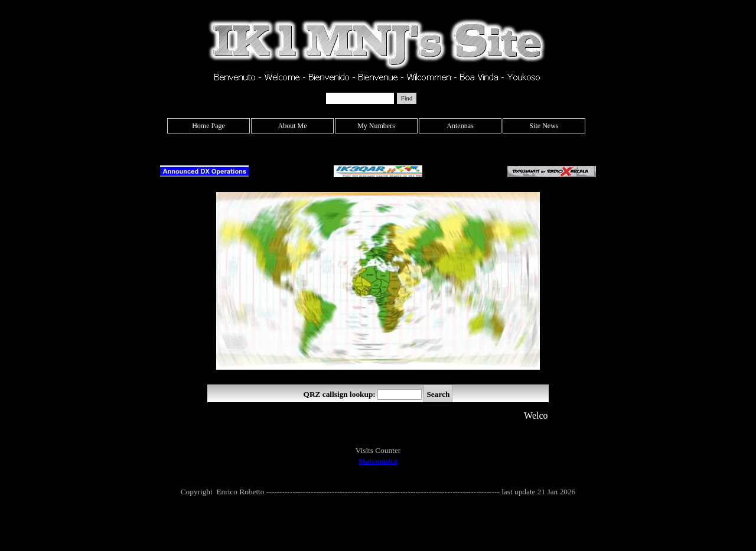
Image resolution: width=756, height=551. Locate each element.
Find (407, 98)
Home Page (208, 126)
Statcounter (378, 461)
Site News (544, 126)
